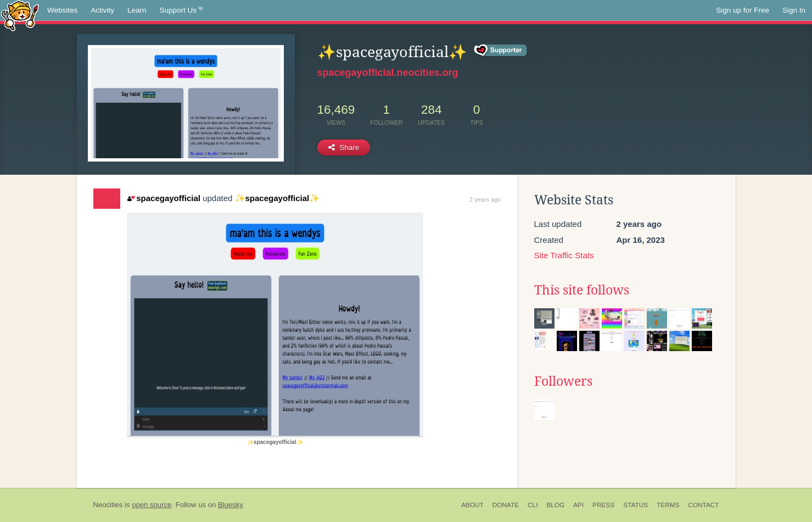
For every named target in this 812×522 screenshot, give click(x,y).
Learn (137, 10)
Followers (563, 381)
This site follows (582, 290)
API (578, 505)
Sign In (794, 10)
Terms (668, 505)
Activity (102, 10)
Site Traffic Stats (564, 255)
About (472, 505)
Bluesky (231, 505)
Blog (555, 505)
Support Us (181, 10)
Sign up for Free (743, 10)
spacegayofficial (164, 198)
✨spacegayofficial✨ (278, 198)
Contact (703, 505)
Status (635, 505)
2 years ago (485, 199)
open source (152, 505)
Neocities (108, 505)
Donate (506, 505)
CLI (533, 505)
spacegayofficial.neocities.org (388, 73)
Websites (62, 10)
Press (603, 505)
